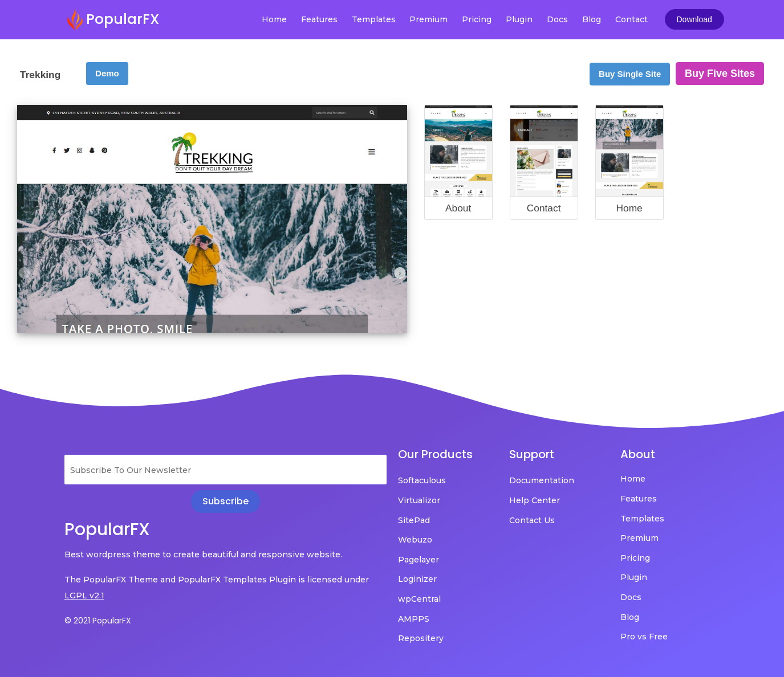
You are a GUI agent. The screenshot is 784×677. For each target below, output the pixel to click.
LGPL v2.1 (84, 596)
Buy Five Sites (720, 74)
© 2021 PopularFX (98, 621)
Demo (107, 73)
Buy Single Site (630, 74)
